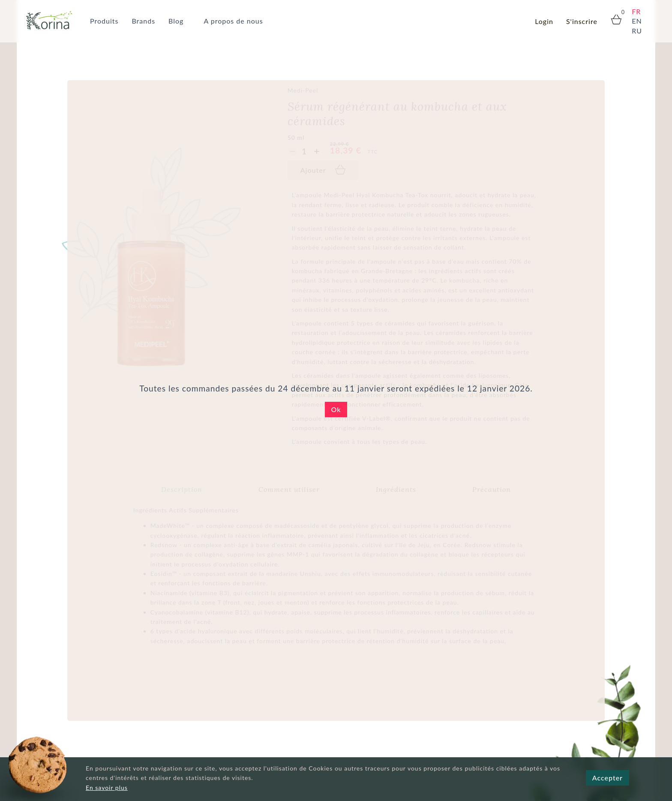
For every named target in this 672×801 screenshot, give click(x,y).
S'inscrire (582, 21)
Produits (104, 21)
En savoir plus (107, 787)
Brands (143, 21)
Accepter (607, 778)
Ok (336, 409)
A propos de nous (233, 21)
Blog (176, 21)
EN (637, 21)
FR (636, 11)
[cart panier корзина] (613, 20)
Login (544, 21)
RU (637, 31)
